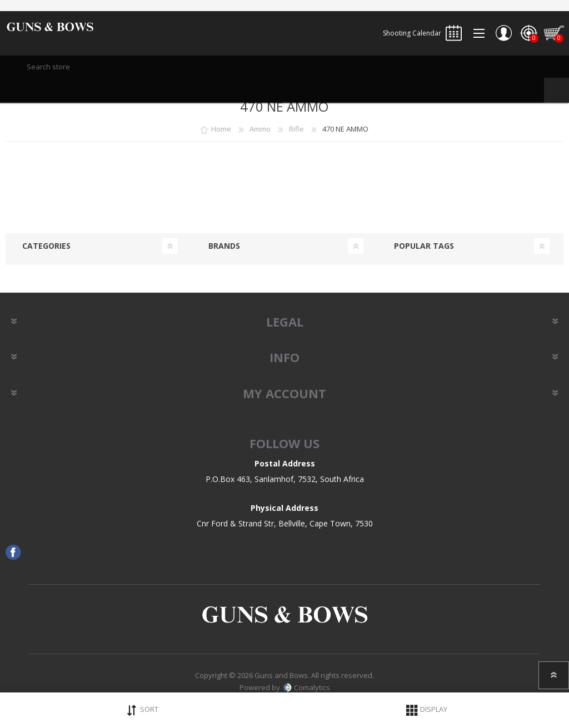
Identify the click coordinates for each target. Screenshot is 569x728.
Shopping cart (554, 33)
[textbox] (284, 67)
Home (221, 129)
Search (556, 90)
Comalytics (306, 687)
